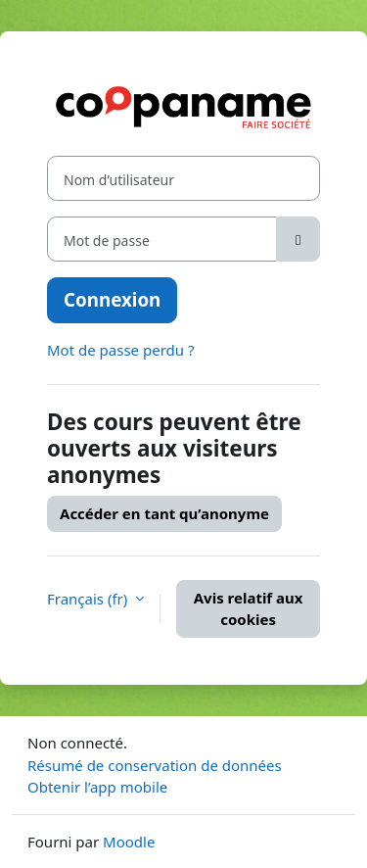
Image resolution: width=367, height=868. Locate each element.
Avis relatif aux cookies (249, 609)
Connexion (112, 299)
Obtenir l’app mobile (97, 787)
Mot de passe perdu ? (120, 350)
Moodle (129, 842)
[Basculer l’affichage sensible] (298, 239)
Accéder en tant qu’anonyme (164, 513)
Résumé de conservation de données (155, 765)
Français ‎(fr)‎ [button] (89, 599)
